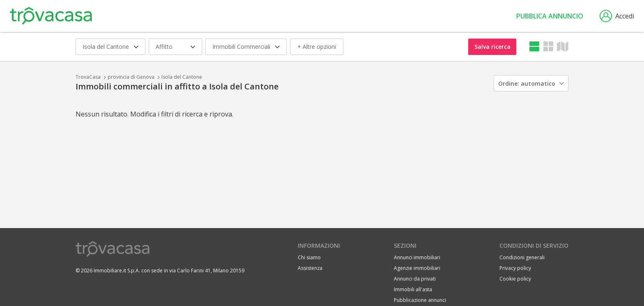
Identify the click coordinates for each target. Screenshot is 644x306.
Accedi (617, 16)
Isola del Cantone (182, 77)
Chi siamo (309, 257)
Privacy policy (515, 268)
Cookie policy (515, 279)
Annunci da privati (415, 279)
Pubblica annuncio (550, 16)
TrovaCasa (88, 77)
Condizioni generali (522, 257)
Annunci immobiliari (417, 257)
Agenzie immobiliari (417, 268)
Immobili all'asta (413, 289)
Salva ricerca (492, 47)
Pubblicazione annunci (420, 300)
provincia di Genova (131, 77)
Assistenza (310, 268)
